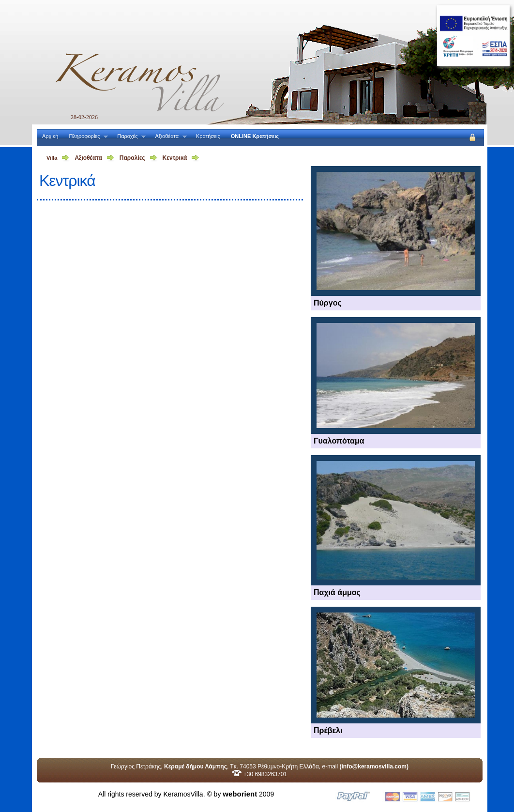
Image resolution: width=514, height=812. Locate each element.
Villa (52, 158)
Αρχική (50, 136)
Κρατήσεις (208, 136)
